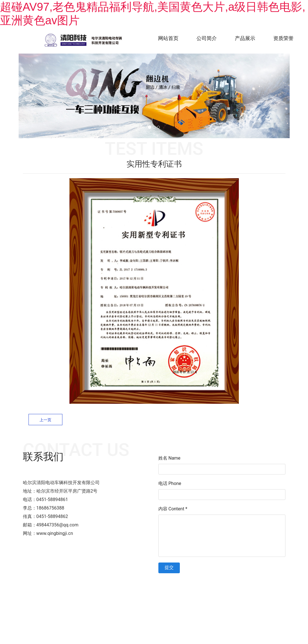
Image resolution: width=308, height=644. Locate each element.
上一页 (45, 420)
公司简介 (207, 38)
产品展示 (245, 38)
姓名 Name (170, 458)
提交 (169, 567)
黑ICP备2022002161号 (193, 585)
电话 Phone (170, 483)
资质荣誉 (283, 38)
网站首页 (168, 38)
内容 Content (173, 509)
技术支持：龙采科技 (234, 585)
